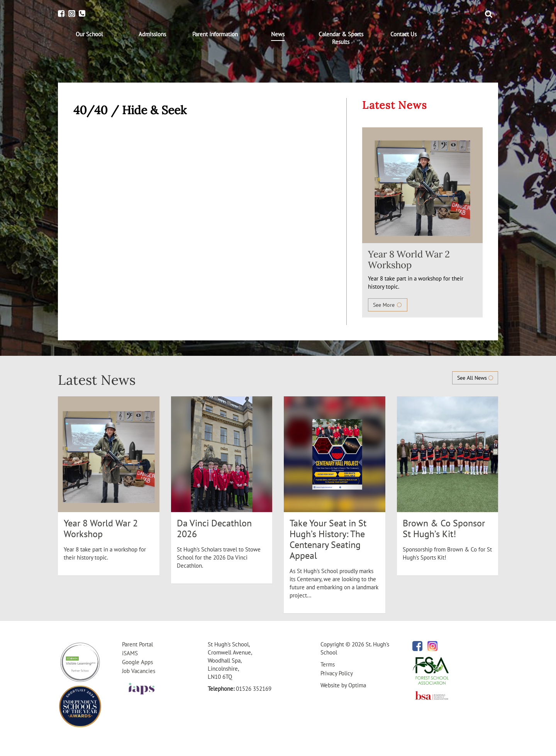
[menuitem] (89, 34)
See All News (475, 378)
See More (388, 305)
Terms (328, 664)
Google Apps (137, 662)
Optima (357, 685)
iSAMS (130, 653)
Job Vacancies (139, 671)
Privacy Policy (337, 673)
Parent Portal (137, 644)
